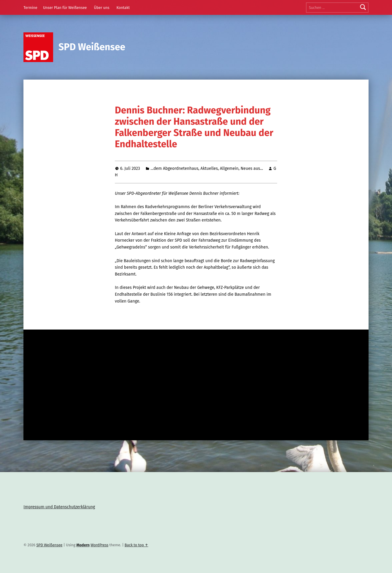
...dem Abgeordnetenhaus (174, 168)
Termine (30, 8)
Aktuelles (209, 168)
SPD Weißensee (92, 47)
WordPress (99, 545)
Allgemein (229, 168)
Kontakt (123, 8)
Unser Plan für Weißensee (65, 8)
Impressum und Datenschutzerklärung (59, 507)
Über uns (102, 8)
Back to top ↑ (137, 545)
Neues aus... (252, 168)
